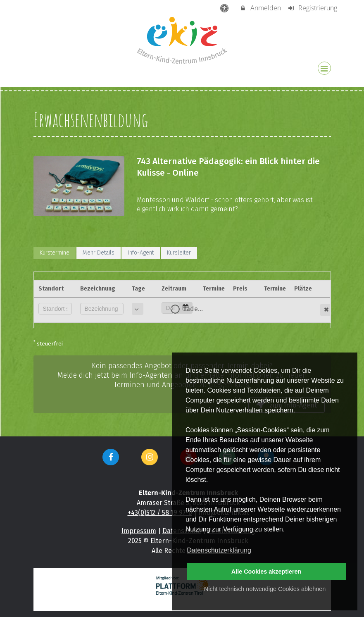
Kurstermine (55, 253)
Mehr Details (99, 253)
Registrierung (312, 8)
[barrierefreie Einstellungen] (225, 8)
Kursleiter (179, 253)
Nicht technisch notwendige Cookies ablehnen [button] (265, 589)
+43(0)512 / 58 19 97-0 (160, 513)
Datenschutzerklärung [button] (219, 550)
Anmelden (260, 8)
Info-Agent (141, 253)
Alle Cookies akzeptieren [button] (266, 572)
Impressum (139, 531)
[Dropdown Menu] (324, 68)
